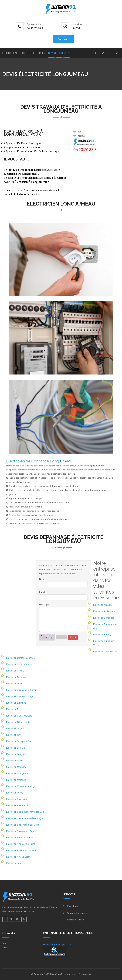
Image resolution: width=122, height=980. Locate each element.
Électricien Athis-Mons (104, 611)
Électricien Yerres (15, 863)
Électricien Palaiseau (17, 799)
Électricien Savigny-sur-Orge (20, 831)
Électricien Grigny (15, 728)
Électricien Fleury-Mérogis (19, 716)
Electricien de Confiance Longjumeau (39, 461)
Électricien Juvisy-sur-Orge (19, 741)
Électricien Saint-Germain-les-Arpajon (25, 818)
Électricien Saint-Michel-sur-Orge (22, 825)
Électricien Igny (14, 735)
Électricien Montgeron (17, 773)
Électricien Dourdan (16, 677)
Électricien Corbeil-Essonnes (20, 658)
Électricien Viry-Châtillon (18, 857)
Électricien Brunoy (102, 635)
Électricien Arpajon (102, 605)
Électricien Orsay (15, 793)
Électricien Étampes (16, 703)
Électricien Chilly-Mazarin (106, 652)
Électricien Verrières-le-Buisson (22, 838)
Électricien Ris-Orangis (17, 805)
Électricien (10, 53)
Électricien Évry (14, 709)
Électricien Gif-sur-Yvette (18, 722)
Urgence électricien (32, 53)
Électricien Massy (15, 761)
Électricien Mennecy (16, 767)
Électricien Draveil (15, 684)
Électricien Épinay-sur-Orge (20, 696)
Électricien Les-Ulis (16, 748)
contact (63, 39)
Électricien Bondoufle (104, 618)
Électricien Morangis (16, 780)
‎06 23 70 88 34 (86, 149)
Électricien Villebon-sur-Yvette (21, 850)
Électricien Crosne (15, 671)
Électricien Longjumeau (18, 754)
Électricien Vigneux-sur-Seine (21, 844)
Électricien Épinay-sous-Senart (21, 690)
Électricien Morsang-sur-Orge (21, 786)
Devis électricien (59, 53)
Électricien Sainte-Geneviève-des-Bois (25, 812)
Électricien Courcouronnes (19, 664)
